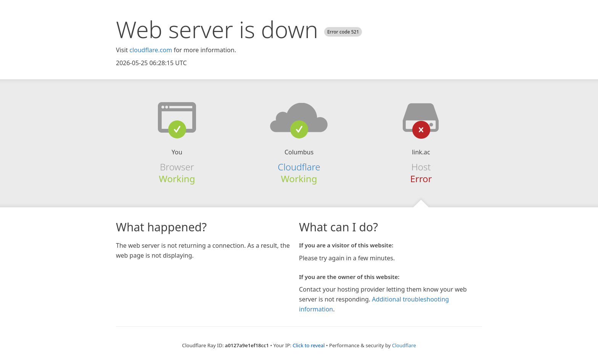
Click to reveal (309, 345)
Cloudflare (299, 167)
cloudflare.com (151, 50)
